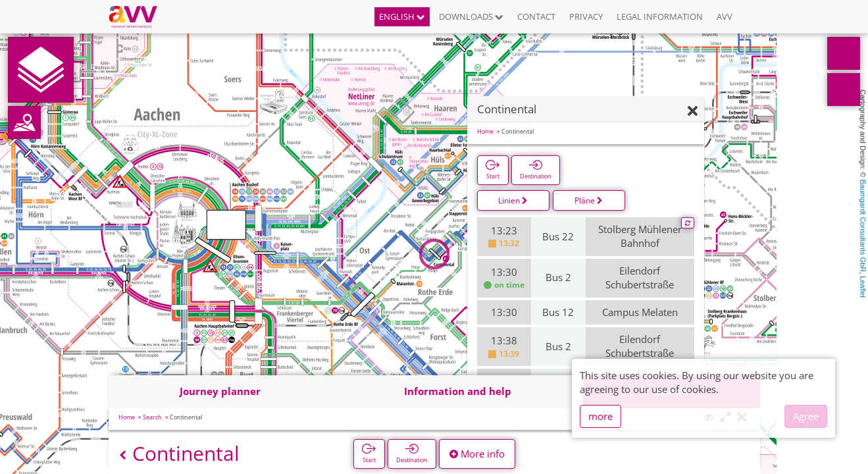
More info (477, 454)
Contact (536, 16)
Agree (806, 416)
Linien (513, 200)
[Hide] (693, 112)
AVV (725, 16)
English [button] (402, 16)
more (600, 416)
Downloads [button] (471, 16)
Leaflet (863, 287)
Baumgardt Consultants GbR (863, 226)
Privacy (586, 16)
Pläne (589, 200)
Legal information (660, 16)
